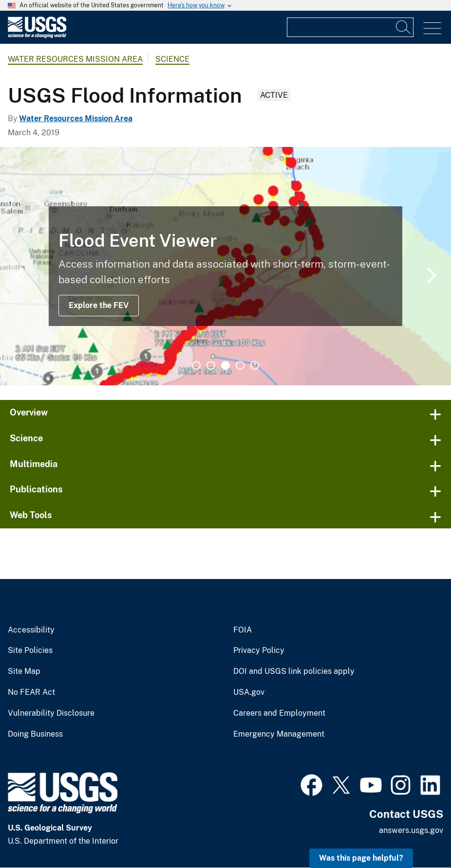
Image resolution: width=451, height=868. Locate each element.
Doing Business (35, 734)
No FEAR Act (31, 692)
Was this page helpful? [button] (361, 858)
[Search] (404, 27)
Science (172, 59)
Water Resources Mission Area (75, 59)
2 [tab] (211, 365)
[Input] (350, 27)
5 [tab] (255, 365)
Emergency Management (279, 734)
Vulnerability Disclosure (51, 713)
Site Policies (30, 651)
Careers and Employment (279, 713)
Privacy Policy (259, 651)
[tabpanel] (225, 266)
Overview (29, 412)
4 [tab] (240, 365)
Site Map (24, 671)
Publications (36, 489)
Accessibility (31, 630)
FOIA (243, 630)
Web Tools (31, 515)
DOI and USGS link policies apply (294, 671)
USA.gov (249, 692)
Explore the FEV (99, 305)
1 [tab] (196, 365)
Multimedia (34, 464)
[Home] (37, 36)
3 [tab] (225, 365)
